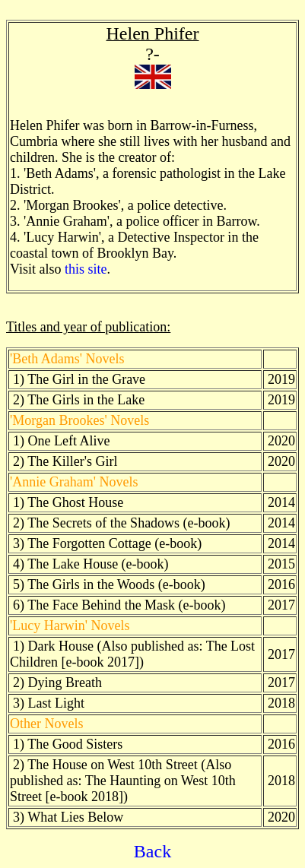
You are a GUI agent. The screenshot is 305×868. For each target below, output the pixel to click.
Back (152, 851)
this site (86, 269)
